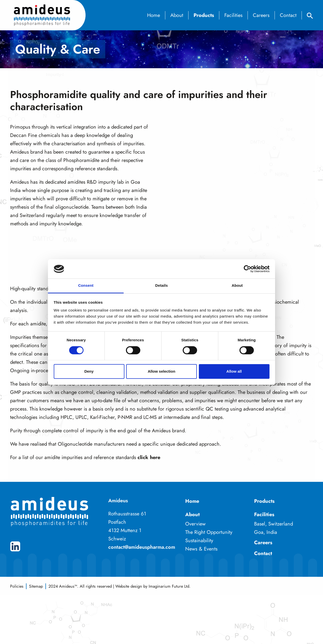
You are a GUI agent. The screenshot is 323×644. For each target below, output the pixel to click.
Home (154, 15)
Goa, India (266, 532)
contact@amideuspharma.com (142, 547)
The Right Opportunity (209, 532)
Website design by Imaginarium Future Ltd (152, 586)
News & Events (201, 549)
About (177, 15)
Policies (17, 586)
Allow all (234, 371)
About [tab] (237, 286)
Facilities (233, 15)
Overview (195, 524)
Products (204, 15)
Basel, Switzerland (274, 524)
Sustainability (199, 541)
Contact (288, 15)
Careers (261, 15)
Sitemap (36, 586)
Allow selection (161, 371)
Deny (89, 371)
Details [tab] (161, 286)
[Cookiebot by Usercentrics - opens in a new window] (247, 269)
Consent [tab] (86, 286)
